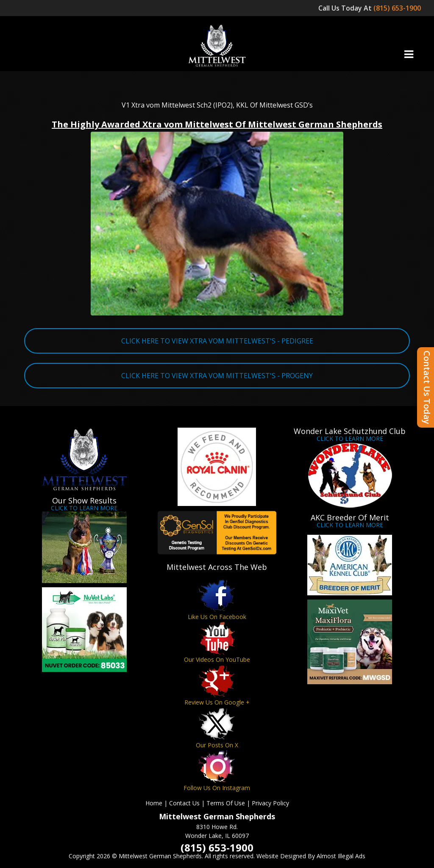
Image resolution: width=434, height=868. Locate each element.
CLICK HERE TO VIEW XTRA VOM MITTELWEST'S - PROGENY (217, 376)
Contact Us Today (427, 387)
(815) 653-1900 (398, 8)
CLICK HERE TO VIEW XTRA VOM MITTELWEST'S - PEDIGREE (217, 341)
